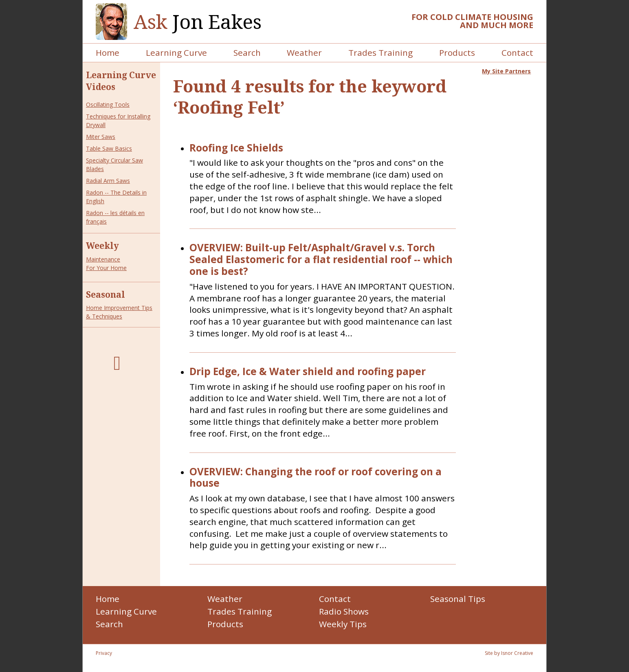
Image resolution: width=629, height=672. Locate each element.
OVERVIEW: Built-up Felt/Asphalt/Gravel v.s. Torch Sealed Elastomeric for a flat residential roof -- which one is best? (321, 259)
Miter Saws (101, 137)
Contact (517, 53)
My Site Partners (506, 71)
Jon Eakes (198, 22)
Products (457, 53)
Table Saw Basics (109, 148)
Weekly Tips (343, 624)
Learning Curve (176, 53)
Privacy (104, 653)
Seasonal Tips (458, 599)
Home (108, 53)
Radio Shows (344, 611)
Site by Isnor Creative (509, 653)
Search (247, 53)
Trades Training (380, 53)
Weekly (102, 246)
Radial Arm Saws (108, 181)
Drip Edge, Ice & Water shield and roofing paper (308, 372)
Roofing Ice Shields (236, 148)
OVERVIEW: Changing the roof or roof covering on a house (316, 478)
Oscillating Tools (108, 104)
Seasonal (106, 294)
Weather (304, 53)
